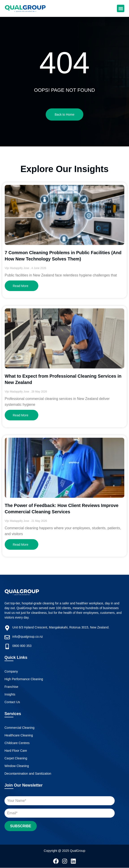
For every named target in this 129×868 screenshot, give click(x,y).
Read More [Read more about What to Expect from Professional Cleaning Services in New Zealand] (20, 415)
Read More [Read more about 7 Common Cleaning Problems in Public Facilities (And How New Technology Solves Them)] (20, 286)
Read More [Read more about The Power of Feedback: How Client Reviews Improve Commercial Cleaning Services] (20, 545)
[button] (121, 8)
